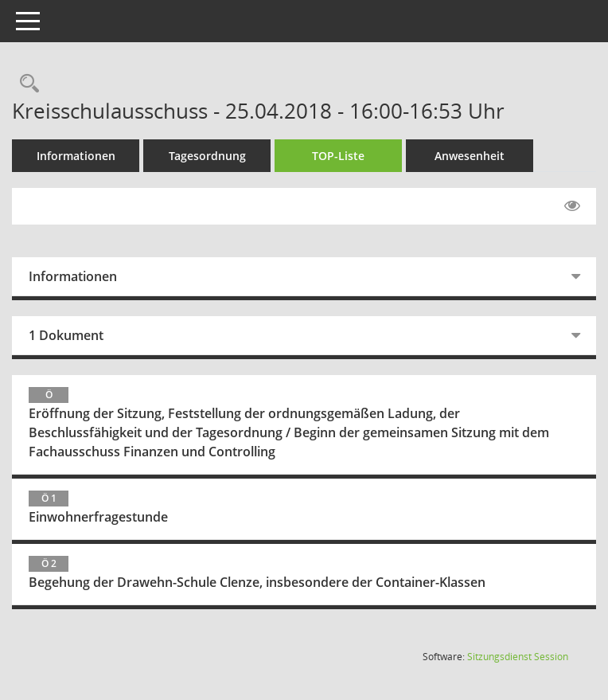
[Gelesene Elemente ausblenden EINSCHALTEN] (572, 206)
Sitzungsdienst (518, 657)
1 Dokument (66, 335)
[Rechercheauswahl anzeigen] (25, 84)
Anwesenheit (470, 156)
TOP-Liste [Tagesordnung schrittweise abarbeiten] (338, 156)
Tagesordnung (207, 156)
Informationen (76, 156)
